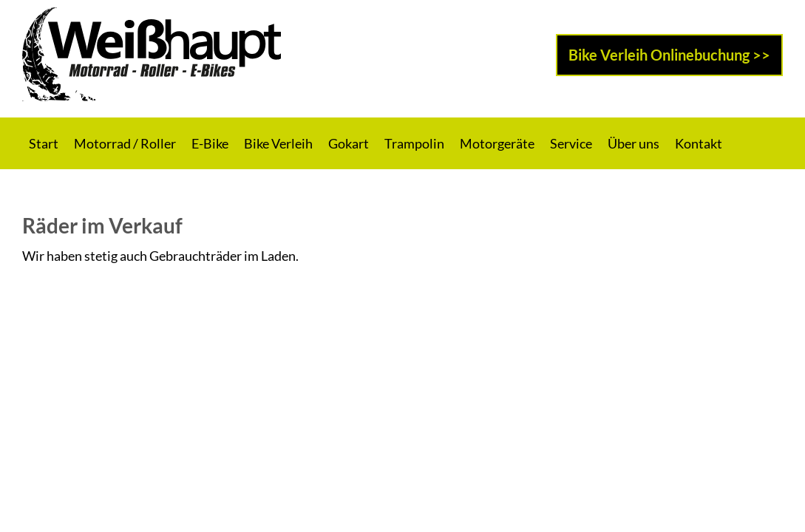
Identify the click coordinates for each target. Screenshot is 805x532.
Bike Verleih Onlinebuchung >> (669, 55)
